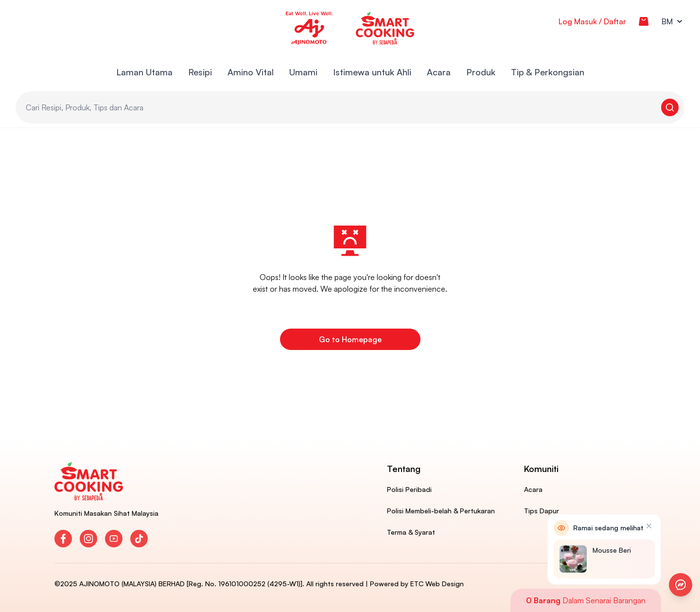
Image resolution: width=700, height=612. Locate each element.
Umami (303, 72)
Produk (481, 72)
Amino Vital (251, 72)
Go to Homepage (350, 339)
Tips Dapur (542, 511)
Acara (439, 72)
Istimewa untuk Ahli (372, 72)
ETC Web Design (437, 584)
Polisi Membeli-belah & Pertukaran (441, 511)
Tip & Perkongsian (548, 72)
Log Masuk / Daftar (592, 21)
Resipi (200, 72)
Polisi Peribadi (409, 489)
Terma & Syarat (411, 532)
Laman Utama (144, 72)
